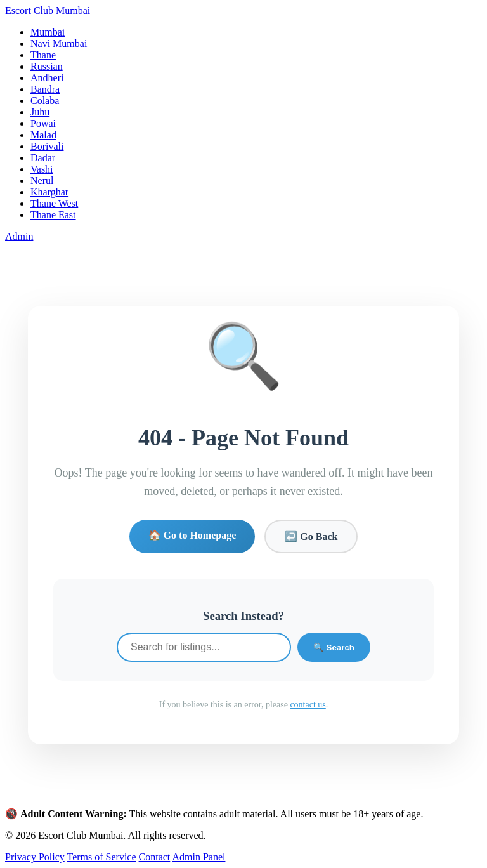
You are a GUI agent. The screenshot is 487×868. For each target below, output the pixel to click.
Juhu (40, 112)
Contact (155, 857)
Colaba (45, 101)
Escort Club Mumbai (48, 10)
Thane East (53, 215)
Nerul (42, 181)
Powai (43, 123)
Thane (43, 55)
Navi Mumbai (59, 43)
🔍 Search (334, 648)
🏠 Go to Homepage (192, 535)
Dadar (43, 158)
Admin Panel (198, 857)
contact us (308, 705)
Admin (19, 236)
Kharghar (49, 192)
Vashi (42, 169)
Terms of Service (101, 857)
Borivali (47, 146)
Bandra (45, 89)
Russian (47, 66)
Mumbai (48, 32)
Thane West (54, 203)
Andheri (47, 78)
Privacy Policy (35, 857)
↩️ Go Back (311, 536)
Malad (43, 135)
